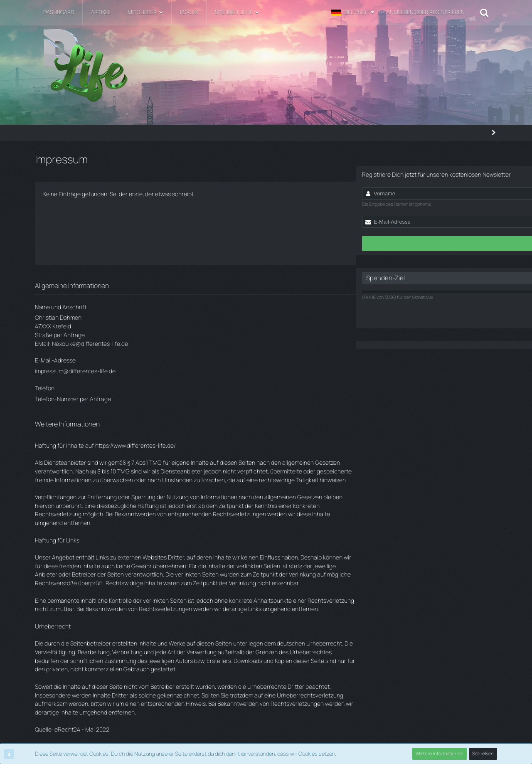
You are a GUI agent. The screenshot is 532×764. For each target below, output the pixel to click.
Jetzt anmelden (427, 238)
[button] (353, 12)
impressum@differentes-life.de (72, 367)
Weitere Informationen (444, 754)
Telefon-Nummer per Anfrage (69, 394)
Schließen (484, 754)
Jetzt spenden (426, 311)
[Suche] (484, 12)
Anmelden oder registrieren (426, 12)
